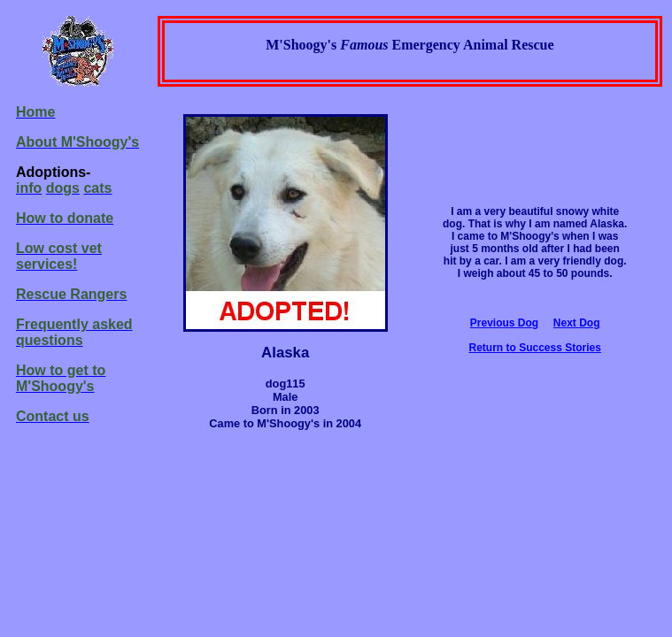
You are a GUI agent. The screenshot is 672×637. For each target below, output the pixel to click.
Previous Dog (504, 323)
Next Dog (577, 323)
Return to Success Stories (534, 348)
